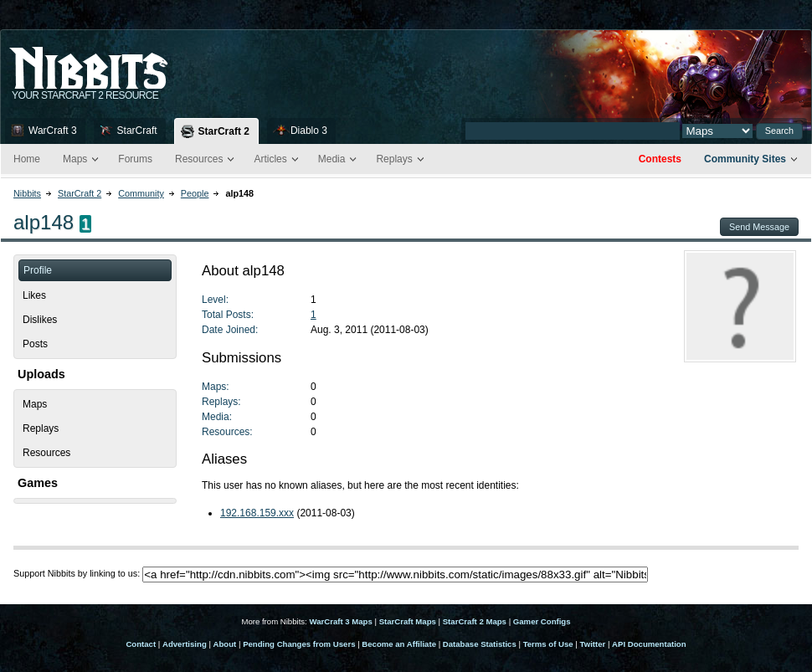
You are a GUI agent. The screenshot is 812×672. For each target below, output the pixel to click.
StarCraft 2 (224, 131)
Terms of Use (548, 644)
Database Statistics (480, 644)
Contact (141, 644)
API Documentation (649, 644)
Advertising (185, 644)
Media (332, 159)
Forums (135, 159)
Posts (35, 344)
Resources (199, 159)
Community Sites (745, 159)
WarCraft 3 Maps (340, 621)
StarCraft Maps (408, 621)
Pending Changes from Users (299, 644)
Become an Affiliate (399, 644)
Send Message (759, 227)
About (225, 644)
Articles (270, 159)
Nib (131, 61)
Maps (75, 159)
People (195, 193)
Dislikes (40, 320)
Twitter (593, 644)
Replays (394, 159)
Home (27, 159)
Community (141, 193)
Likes (34, 295)
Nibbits (27, 193)
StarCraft (137, 131)
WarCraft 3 (53, 131)
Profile (38, 270)
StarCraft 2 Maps (475, 621)
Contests (660, 159)
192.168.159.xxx (257, 513)
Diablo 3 (309, 131)
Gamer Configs (542, 621)
